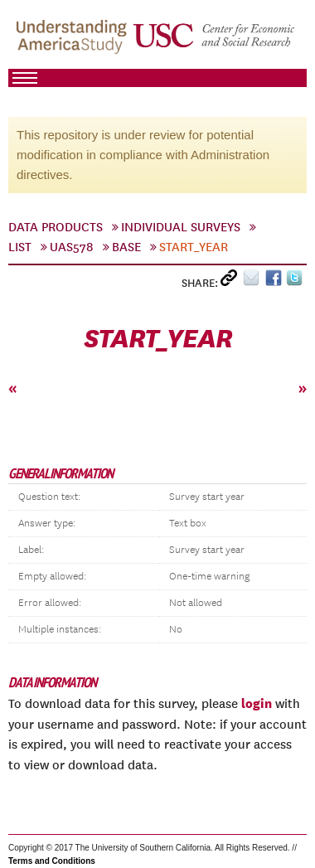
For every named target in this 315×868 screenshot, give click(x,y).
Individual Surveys (181, 227)
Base (126, 247)
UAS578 (72, 247)
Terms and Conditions (52, 861)
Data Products (56, 227)
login (257, 703)
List (20, 247)
